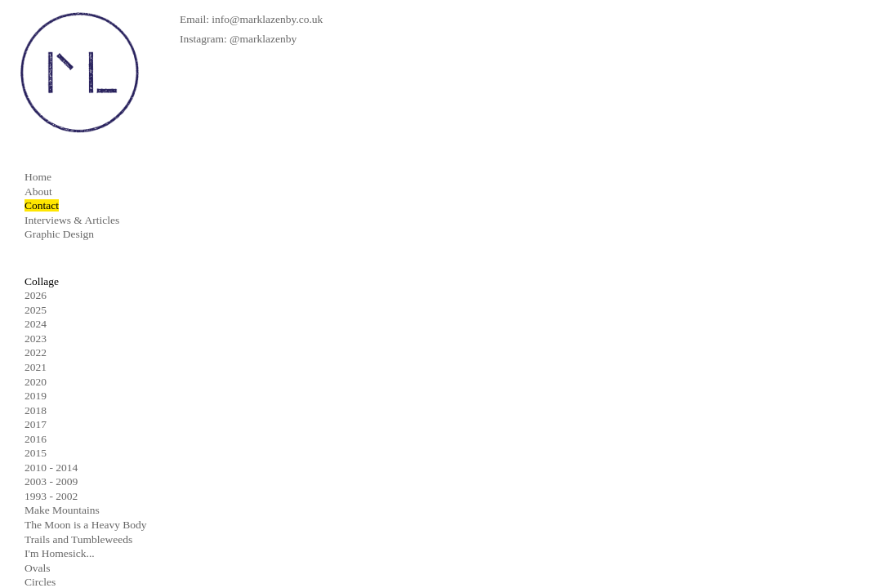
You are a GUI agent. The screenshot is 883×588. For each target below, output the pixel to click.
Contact (42, 205)
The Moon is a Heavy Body (86, 525)
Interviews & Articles (72, 220)
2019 (36, 396)
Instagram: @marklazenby (238, 39)
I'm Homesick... (60, 553)
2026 (36, 295)
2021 (36, 367)
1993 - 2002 (51, 496)
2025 (36, 310)
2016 (36, 439)
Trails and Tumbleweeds (78, 539)
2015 (36, 453)
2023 (36, 339)
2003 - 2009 (51, 481)
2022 (36, 352)
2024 (36, 324)
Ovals (38, 568)
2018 (36, 410)
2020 (36, 382)
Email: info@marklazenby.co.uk (251, 19)
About (38, 192)
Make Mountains (62, 510)
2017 (36, 424)
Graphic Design (59, 234)
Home (38, 177)
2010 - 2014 (51, 468)
